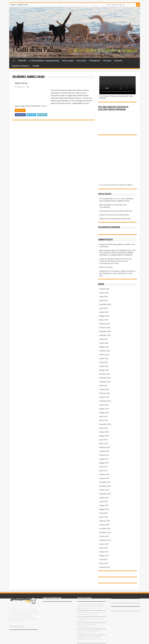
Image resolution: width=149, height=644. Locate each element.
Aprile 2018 (103, 440)
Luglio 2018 (103, 428)
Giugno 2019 (104, 409)
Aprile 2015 (103, 560)
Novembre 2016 (105, 486)
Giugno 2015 (104, 552)
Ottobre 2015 (104, 536)
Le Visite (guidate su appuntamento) (44, 61)
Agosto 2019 (104, 405)
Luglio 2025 (103, 297)
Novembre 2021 (105, 378)
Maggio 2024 (104, 316)
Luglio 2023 (103, 339)
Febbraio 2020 (105, 393)
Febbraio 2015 (105, 567)
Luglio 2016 (103, 502)
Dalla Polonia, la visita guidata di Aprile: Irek (115, 219)
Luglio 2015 (103, 548)
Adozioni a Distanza (20, 66)
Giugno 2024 (104, 312)
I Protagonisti (95, 61)
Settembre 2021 (105, 382)
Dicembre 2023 (105, 328)
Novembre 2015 (105, 532)
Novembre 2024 (105, 304)
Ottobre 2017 (104, 455)
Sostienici (118, 61)
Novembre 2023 (105, 331)
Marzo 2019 (104, 420)
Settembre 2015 (105, 540)
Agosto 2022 (104, 358)
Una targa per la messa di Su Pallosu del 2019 (116, 211)
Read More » (20, 110)
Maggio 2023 (104, 347)
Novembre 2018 (105, 424)
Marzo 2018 (104, 444)
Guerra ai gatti (68, 61)
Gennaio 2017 (104, 478)
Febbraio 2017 (105, 474)
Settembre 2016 (105, 494)
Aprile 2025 (103, 300)
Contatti (36, 66)
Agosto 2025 (104, 293)
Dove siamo (81, 61)
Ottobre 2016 (104, 490)
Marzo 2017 (104, 471)
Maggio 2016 (104, 509)
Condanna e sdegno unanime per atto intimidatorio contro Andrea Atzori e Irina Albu (117, 273)
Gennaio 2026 (104, 289)
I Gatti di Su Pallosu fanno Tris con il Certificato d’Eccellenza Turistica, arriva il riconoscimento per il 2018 (116, 261)
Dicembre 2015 (105, 529)
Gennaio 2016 (104, 525)
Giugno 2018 (104, 432)
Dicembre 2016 (105, 482)
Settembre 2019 (105, 401)
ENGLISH (22, 61)
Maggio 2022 (104, 370)
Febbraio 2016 (105, 521)
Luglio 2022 (103, 362)
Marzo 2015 (104, 563)
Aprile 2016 (103, 513)
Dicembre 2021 (105, 374)
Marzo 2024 (104, 320)
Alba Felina (21, 83)
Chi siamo (107, 61)
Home (14, 60)
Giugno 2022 (104, 366)
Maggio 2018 (104, 436)
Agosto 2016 (104, 498)
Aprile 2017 (103, 467)
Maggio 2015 (104, 556)
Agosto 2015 (104, 544)
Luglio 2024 (103, 308)
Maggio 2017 (104, 463)
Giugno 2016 (104, 505)
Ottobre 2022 (104, 355)
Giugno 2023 (104, 343)
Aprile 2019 (103, 416)
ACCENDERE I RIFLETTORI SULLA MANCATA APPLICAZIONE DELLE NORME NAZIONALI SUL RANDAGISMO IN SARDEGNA (117, 253)
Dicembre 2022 (105, 351)
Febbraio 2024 (105, 324)
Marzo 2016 (104, 517)
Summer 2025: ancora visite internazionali (114, 215)
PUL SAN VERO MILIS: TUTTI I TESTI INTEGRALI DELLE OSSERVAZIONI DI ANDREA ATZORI (90, 606)
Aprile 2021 (103, 386)
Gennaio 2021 (104, 389)
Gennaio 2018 (104, 451)
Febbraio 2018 (105, 447)
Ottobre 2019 (104, 397)
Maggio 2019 (104, 413)
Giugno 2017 (104, 459)
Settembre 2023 (105, 335)
